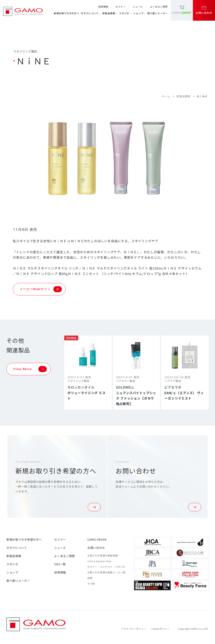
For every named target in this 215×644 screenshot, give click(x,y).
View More (30, 369)
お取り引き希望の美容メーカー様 (106, 572)
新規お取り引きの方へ (66, 13)
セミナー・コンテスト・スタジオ (106, 567)
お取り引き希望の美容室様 (102, 555)
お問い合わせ (96, 548)
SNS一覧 (60, 564)
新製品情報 (110, 13)
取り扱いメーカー (157, 13)
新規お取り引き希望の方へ (24, 539)
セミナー (120, 7)
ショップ (140, 13)
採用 (90, 578)
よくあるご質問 (159, 7)
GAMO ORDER (97, 539)
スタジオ (125, 13)
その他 (91, 583)
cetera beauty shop (99, 561)
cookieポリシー (160, 629)
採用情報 (103, 7)
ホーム (166, 96)
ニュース (138, 7)
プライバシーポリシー (134, 629)
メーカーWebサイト (41, 289)
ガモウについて (91, 13)
